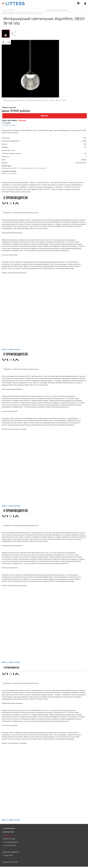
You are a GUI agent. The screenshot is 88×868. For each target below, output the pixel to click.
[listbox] (44, 867)
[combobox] (23, 120)
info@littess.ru (8, 835)
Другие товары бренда (11, 349)
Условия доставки (9, 125)
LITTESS (15, 4)
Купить (45, 116)
